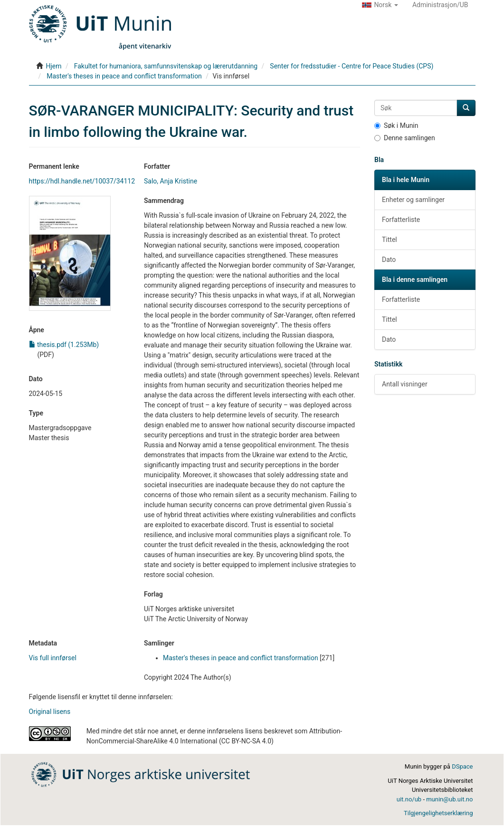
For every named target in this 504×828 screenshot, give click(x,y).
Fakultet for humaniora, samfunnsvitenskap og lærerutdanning (166, 66)
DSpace (462, 766)
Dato (389, 260)
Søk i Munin (396, 125)
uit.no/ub (409, 799)
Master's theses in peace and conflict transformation (124, 76)
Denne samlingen (405, 138)
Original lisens (50, 712)
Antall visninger (405, 384)
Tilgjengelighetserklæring (438, 813)
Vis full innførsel (53, 658)
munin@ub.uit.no (449, 799)
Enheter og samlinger (413, 200)
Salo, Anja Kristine (171, 181)
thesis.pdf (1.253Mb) (64, 345)
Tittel (390, 240)
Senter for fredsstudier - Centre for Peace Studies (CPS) (352, 66)
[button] (380, 5)
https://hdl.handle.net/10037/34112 (82, 181)
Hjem (53, 66)
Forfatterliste (401, 220)
